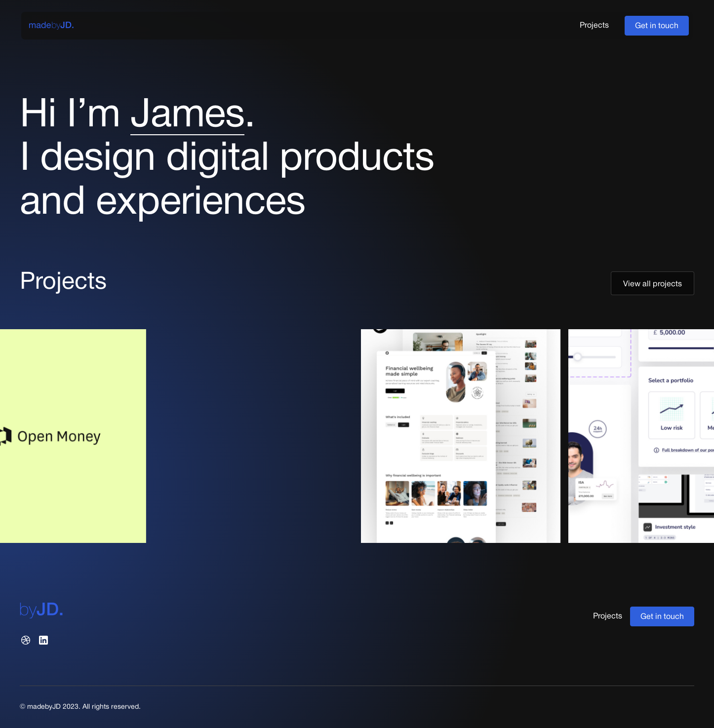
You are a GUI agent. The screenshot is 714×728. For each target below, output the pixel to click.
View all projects (653, 284)
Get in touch (657, 26)
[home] (51, 26)
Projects (594, 26)
